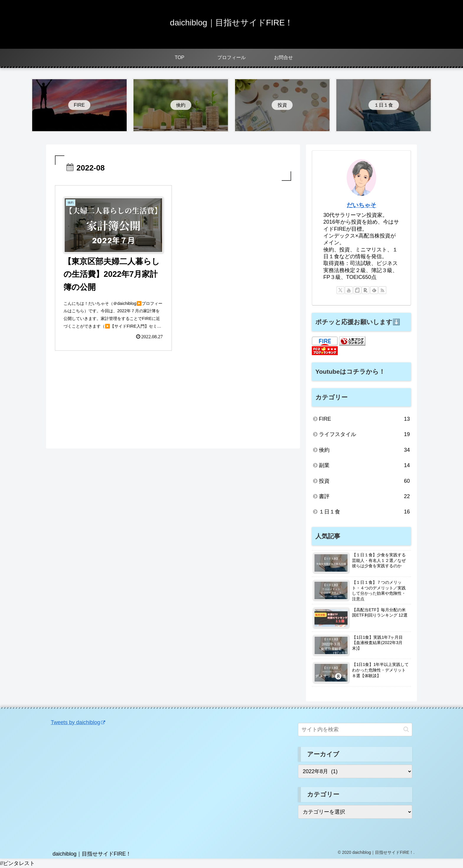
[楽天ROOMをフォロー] (366, 290)
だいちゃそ (361, 205)
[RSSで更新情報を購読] (382, 290)
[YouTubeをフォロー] (349, 290)
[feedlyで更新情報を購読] (374, 290)
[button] (406, 729)
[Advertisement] (173, 402)
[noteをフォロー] (357, 290)
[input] (355, 730)
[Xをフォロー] (340, 290)
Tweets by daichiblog (78, 722)
